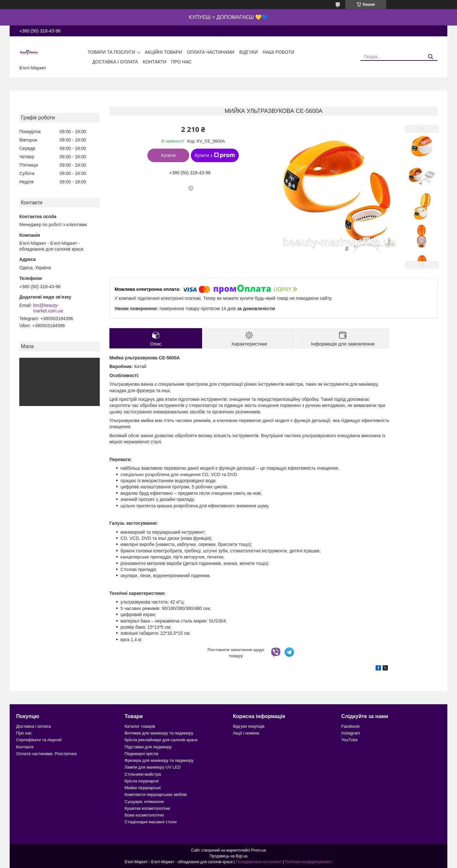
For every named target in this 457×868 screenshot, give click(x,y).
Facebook (350, 726)
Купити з (215, 155)
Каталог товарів (140, 726)
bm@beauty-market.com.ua (48, 308)
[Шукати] (430, 57)
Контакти (155, 62)
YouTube (349, 740)
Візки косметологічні (144, 815)
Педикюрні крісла (141, 754)
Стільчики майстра (143, 774)
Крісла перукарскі (142, 781)
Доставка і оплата (115, 62)
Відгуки (248, 52)
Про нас (181, 62)
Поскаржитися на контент (259, 862)
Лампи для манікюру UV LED (153, 767)
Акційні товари (163, 52)
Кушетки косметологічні (147, 808)
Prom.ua (259, 850)
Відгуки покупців (249, 726)
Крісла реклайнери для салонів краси (161, 740)
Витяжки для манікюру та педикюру (159, 733)
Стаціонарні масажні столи (151, 822)
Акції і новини (246, 733)
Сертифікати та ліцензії (39, 740)
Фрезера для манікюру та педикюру (159, 760)
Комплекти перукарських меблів (156, 794)
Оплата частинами (211, 52)
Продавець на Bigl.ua (228, 856)
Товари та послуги (111, 52)
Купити (168, 155)
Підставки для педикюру (148, 747)
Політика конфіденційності (309, 862)
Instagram (350, 733)
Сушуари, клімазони (144, 802)
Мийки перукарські (143, 788)
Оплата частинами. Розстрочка (46, 754)
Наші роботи (279, 52)
